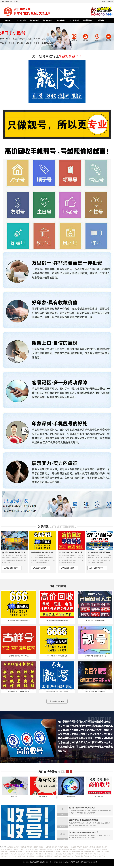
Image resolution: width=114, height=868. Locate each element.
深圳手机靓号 (94, 856)
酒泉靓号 (55, 847)
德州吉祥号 (42, 852)
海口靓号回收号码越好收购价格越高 (57, 621)
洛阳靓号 (36, 847)
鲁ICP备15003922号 (58, 862)
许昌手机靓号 (31, 856)
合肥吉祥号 (50, 849)
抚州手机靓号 (67, 854)
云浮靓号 (22, 849)
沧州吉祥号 (58, 849)
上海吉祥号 (11, 852)
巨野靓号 (86, 847)
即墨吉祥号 (72, 852)
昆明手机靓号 (22, 854)
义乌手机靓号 (103, 856)
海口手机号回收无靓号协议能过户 (95, 691)
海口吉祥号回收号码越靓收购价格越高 (84, 820)
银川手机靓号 (99, 797)
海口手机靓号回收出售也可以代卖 (82, 808)
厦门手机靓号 (13, 856)
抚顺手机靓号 (49, 854)
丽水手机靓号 (4, 854)
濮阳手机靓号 (67, 856)
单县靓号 (98, 847)
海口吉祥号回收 (88, 20)
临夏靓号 (48, 847)
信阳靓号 (17, 847)
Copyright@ (26, 862)
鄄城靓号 (80, 847)
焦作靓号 (29, 847)
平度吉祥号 (65, 852)
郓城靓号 (73, 847)
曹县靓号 (105, 847)
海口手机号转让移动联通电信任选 (95, 621)
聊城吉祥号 (34, 852)
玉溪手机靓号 (13, 854)
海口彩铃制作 (21, 20)
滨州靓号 (67, 847)
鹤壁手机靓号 (15, 797)
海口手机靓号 (103, 854)
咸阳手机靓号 (40, 854)
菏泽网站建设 (75, 862)
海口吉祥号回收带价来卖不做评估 (19, 656)
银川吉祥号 (80, 852)
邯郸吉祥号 (66, 849)
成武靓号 (92, 847)
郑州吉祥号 (96, 849)
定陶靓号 (16, 849)
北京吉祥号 (19, 852)
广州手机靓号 (105, 852)
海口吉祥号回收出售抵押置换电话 (99, 552)
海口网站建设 (48, 20)
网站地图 (110, 1)
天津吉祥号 (4, 852)
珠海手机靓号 (96, 852)
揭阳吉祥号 (87, 852)
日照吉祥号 (49, 852)
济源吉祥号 (81, 849)
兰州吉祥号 (88, 849)
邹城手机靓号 (71, 797)
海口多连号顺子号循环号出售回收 (42, 552)
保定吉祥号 (73, 849)
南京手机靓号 (94, 854)
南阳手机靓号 (58, 856)
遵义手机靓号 (4, 856)
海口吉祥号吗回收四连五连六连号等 (95, 656)
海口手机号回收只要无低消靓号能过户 (84, 832)
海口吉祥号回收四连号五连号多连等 (57, 691)
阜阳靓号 (61, 847)
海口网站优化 (61, 20)
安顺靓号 (42, 847)
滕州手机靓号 (43, 797)
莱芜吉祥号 (27, 852)
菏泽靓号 (3, 849)
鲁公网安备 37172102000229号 (88, 862)
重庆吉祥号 (104, 849)
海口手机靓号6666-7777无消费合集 (57, 656)
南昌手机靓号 (85, 854)
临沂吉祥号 (57, 852)
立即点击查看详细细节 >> (12, 568)
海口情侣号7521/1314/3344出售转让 (19, 691)
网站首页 (8, 20)
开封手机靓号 (49, 856)
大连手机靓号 (58, 854)
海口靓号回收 (75, 20)
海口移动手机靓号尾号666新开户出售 (19, 621)
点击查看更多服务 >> (57, 701)
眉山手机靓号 (31, 854)
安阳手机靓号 (85, 856)
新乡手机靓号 (22, 856)
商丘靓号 (23, 847)
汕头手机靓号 (76, 856)
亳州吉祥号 (43, 849)
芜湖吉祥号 (35, 849)
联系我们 (104, 1)
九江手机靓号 (76, 854)
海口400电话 (34, 20)
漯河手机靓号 (40, 856)
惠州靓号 (28, 849)
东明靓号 (9, 849)
